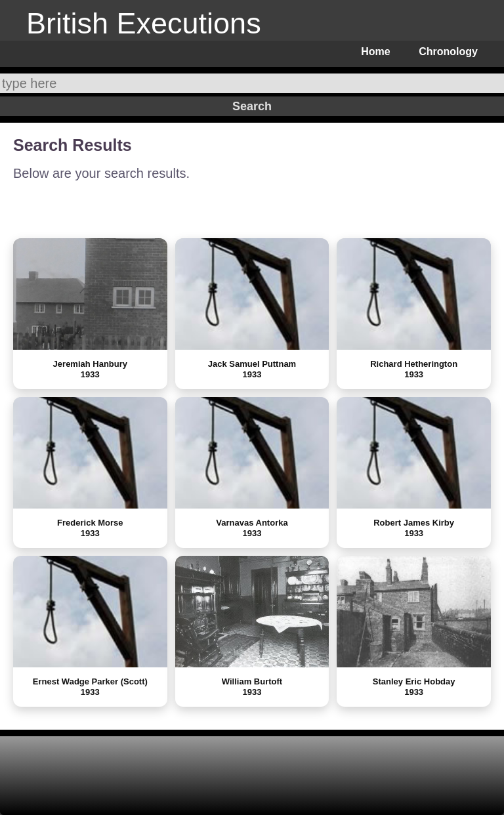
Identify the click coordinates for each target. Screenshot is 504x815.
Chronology (448, 52)
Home (375, 52)
